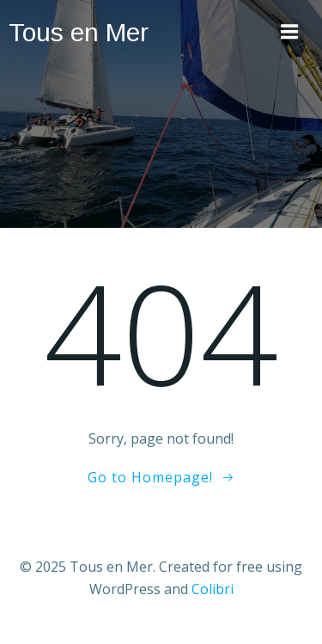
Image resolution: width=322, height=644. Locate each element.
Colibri (213, 589)
